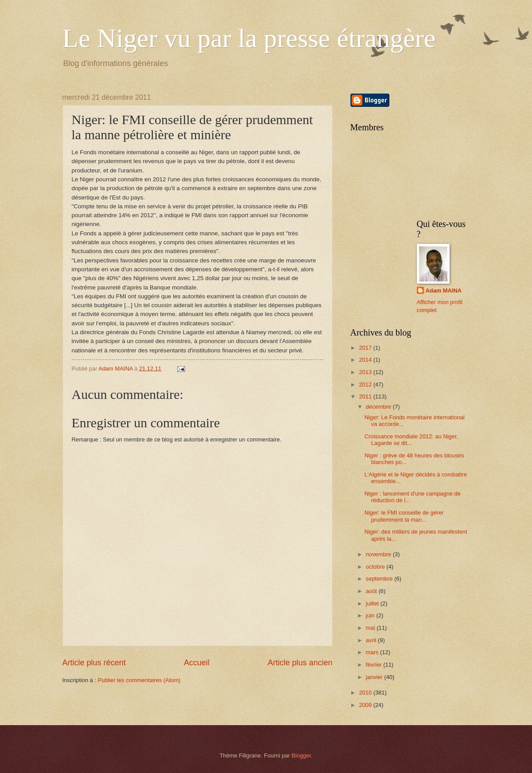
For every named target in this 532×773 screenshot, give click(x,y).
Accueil (197, 663)
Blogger (301, 755)
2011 (366, 396)
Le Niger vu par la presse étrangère (249, 38)
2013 (366, 372)
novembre (379, 554)
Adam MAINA (444, 291)
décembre (379, 407)
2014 (366, 360)
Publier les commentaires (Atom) (139, 680)
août (372, 591)
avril (372, 640)
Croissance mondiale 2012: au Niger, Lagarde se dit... (411, 440)
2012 (366, 385)
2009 (366, 705)
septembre (380, 579)
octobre (376, 567)
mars (373, 652)
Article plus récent (94, 663)
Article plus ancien (300, 663)
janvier (375, 677)
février (375, 665)
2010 (366, 693)
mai (371, 628)
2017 (366, 348)
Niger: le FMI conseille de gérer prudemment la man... (404, 516)
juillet (373, 603)
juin (371, 615)
